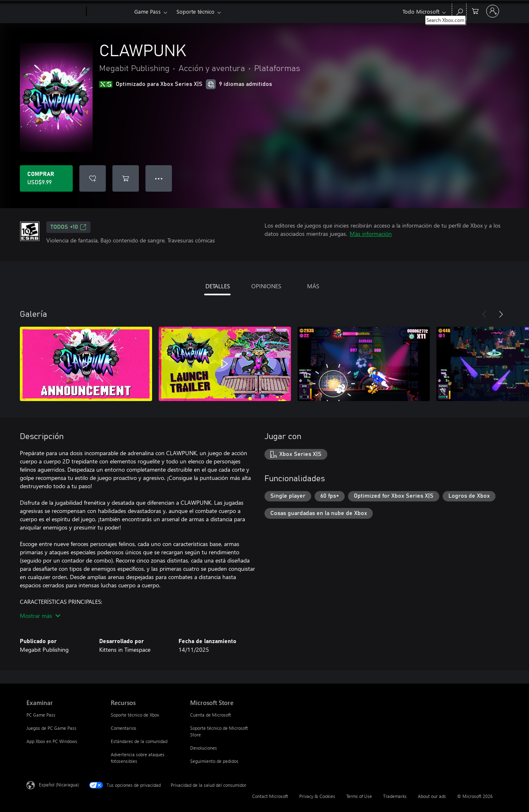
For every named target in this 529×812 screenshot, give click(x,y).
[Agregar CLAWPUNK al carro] (126, 178)
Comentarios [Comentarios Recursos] (124, 728)
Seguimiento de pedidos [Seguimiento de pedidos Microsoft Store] (214, 761)
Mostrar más (40, 616)
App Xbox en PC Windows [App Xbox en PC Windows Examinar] (52, 741)
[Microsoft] (55, 12)
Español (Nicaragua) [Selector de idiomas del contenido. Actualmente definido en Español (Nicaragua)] (59, 785)
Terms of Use (359, 796)
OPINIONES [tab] (266, 286)
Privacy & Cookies (317, 796)
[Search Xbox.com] (459, 11)
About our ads (432, 796)
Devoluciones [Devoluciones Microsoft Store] (204, 748)
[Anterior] (484, 314)
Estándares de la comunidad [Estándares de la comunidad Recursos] (139, 741)
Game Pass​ (148, 11)
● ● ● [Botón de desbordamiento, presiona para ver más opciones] (159, 178)
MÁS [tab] (313, 286)
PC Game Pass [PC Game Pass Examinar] (41, 715)
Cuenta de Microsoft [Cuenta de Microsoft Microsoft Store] (211, 715)
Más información (371, 234)
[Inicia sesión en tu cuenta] (493, 11)
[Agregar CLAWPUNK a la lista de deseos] (93, 178)
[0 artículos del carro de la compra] (475, 11)
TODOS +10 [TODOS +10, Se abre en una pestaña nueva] (68, 227)
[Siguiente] (501, 314)
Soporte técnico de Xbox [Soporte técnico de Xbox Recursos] (135, 715)
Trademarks (395, 796)
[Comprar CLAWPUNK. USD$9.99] (46, 178)
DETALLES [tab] (218, 286)
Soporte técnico (195, 11)
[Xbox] (109, 12)
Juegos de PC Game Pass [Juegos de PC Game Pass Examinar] (51, 728)
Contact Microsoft (270, 796)
